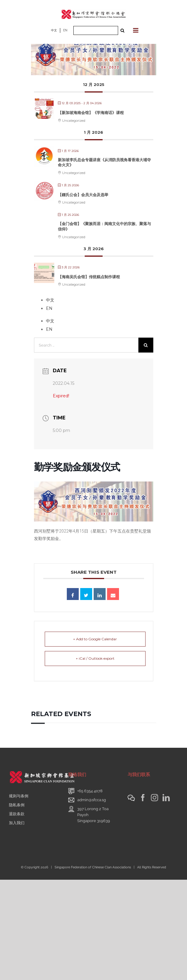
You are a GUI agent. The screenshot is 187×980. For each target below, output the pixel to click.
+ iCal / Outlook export (95, 658)
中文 (54, 30)
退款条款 (17, 814)
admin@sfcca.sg (92, 800)
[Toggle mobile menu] (136, 30)
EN (65, 30)
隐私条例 (17, 805)
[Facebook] (143, 798)
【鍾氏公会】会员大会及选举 (83, 195)
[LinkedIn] (166, 798)
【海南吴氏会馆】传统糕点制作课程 (89, 277)
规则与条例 (19, 796)
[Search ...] (96, 30)
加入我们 (17, 823)
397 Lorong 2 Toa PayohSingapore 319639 (94, 815)
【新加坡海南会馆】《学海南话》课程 (91, 113)
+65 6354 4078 (90, 791)
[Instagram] (154, 798)
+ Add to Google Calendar (95, 639)
